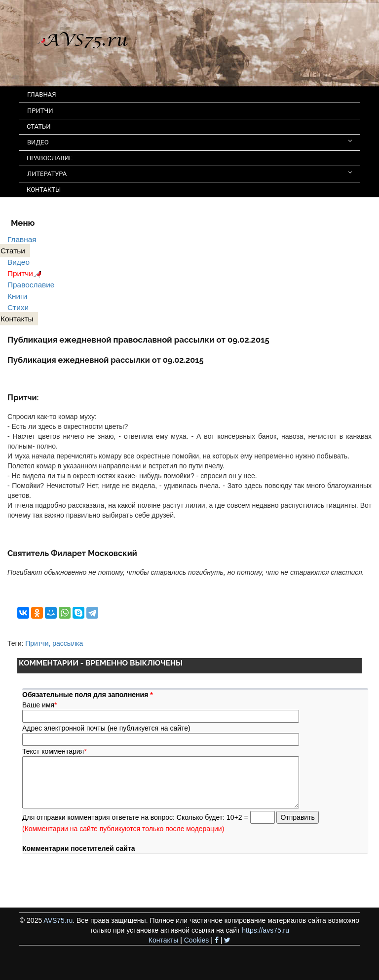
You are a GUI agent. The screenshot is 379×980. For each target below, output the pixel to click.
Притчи (26, 273)
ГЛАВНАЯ (42, 94)
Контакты (163, 940)
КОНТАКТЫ (44, 190)
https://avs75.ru (265, 930)
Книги (17, 296)
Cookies (197, 940)
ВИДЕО (189, 142)
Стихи (18, 307)
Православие (31, 285)
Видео (19, 262)
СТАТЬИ (38, 126)
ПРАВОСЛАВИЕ (50, 158)
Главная (22, 239)
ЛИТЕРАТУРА (189, 173)
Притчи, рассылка (54, 643)
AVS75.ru (58, 920)
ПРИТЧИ (40, 111)
